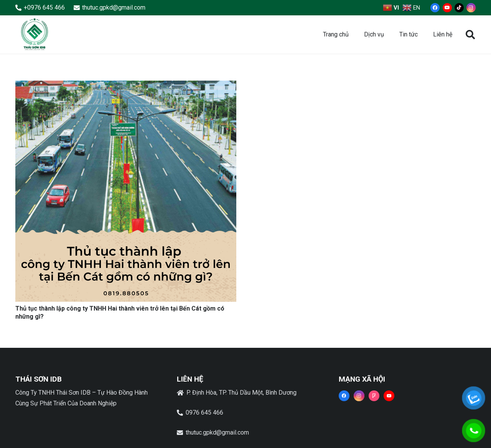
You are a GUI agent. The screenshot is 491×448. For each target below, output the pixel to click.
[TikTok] (459, 8)
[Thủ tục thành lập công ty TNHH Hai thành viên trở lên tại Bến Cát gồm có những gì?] (126, 86)
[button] (470, 35)
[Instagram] (471, 8)
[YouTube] (447, 8)
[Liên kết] (35, 35)
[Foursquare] (374, 396)
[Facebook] (435, 8)
